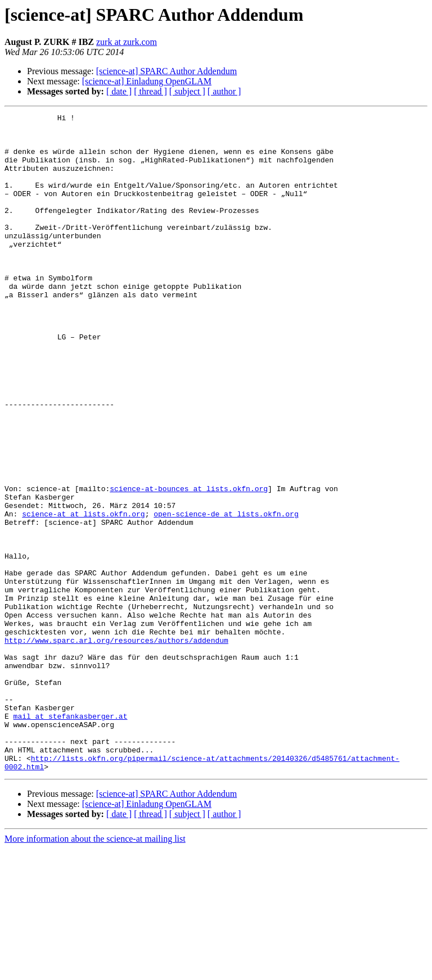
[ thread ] (150, 91)
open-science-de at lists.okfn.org (226, 595)
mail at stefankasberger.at (71, 837)
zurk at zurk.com (127, 42)
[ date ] (119, 91)
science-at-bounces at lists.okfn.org (189, 564)
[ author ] (224, 91)
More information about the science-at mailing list (95, 970)
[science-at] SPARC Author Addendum (167, 71)
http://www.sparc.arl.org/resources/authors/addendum (116, 746)
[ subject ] (187, 91)
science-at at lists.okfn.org (83, 595)
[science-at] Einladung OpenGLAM (147, 81)
